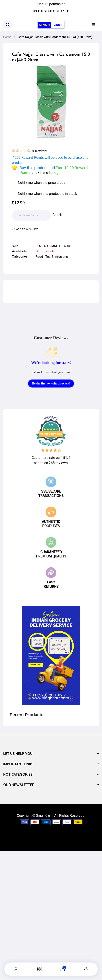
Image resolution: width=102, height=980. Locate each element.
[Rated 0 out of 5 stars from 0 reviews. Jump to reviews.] (30, 151)
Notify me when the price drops (42, 183)
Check (57, 215)
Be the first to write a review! (51, 384)
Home (7, 37)
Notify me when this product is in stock (47, 194)
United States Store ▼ (51, 11)
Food (39, 257)
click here (40, 172)
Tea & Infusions (57, 257)
